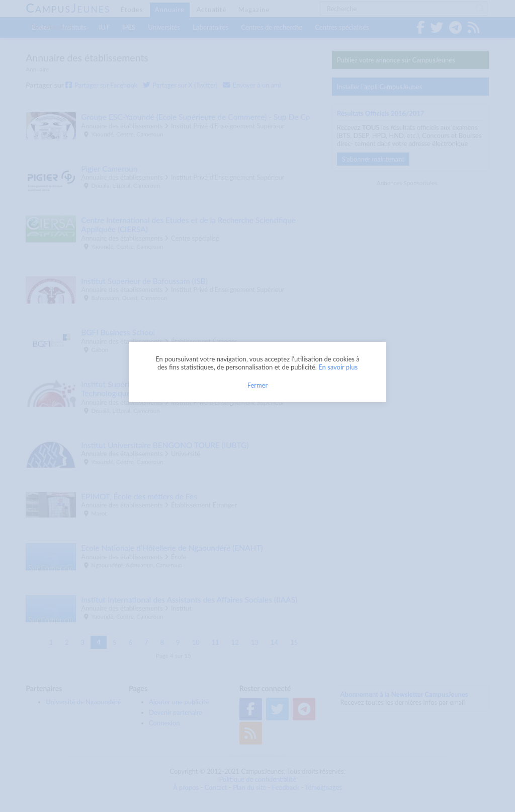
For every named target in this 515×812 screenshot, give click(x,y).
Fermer (258, 385)
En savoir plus (338, 367)
